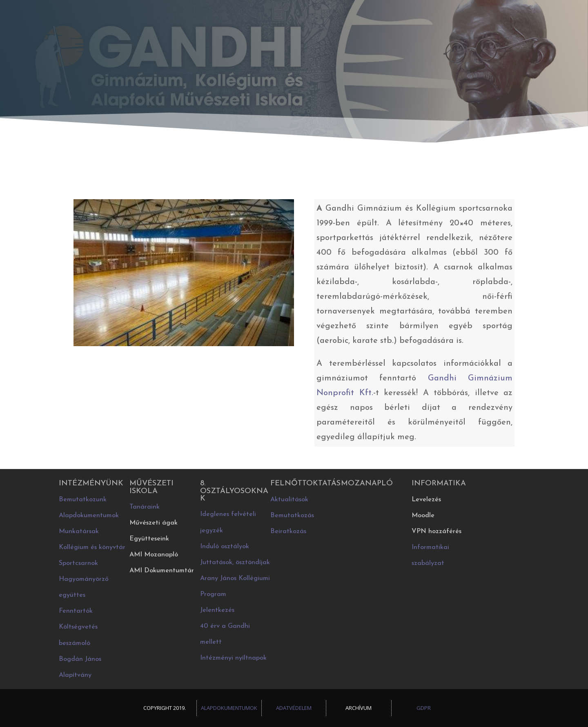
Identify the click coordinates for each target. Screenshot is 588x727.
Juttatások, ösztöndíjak (235, 562)
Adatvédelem (294, 708)
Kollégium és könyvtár (92, 547)
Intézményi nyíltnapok (233, 658)
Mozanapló (367, 484)
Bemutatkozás (292, 516)
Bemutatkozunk (83, 500)
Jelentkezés (217, 610)
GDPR (424, 708)
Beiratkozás (288, 531)
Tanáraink (145, 507)
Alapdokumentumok (89, 516)
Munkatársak (79, 531)
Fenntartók (76, 611)
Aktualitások (289, 500)
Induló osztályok (225, 547)
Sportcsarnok (78, 563)
